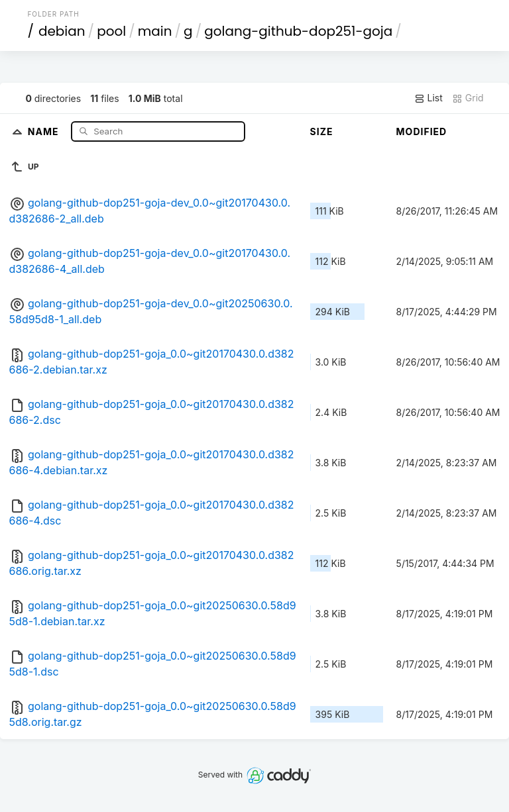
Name (45, 131)
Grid (468, 98)
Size (322, 131)
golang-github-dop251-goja (298, 31)
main (155, 31)
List (428, 98)
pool (111, 31)
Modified (422, 131)
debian (62, 31)
